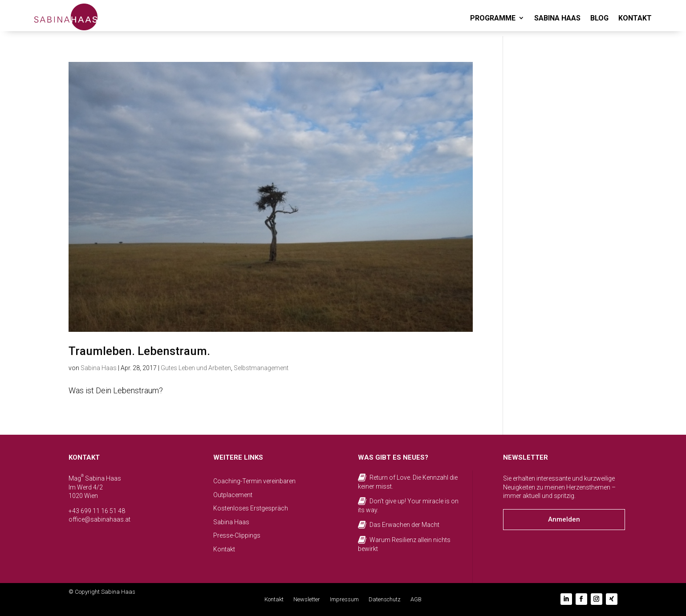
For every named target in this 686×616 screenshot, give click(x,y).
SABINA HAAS (557, 18)
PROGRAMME (493, 18)
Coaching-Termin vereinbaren (254, 481)
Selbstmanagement (261, 368)
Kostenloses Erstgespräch (251, 508)
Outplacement (233, 495)
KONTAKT (635, 18)
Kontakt (224, 549)
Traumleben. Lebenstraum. (139, 351)
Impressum (344, 600)
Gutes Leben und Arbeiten (196, 368)
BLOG (599, 18)
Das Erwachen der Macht (404, 525)
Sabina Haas (99, 368)
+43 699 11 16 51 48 (97, 511)
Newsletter (307, 600)
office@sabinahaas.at (99, 519)
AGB (416, 600)
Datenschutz (385, 600)
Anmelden (564, 519)
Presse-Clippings (237, 535)
